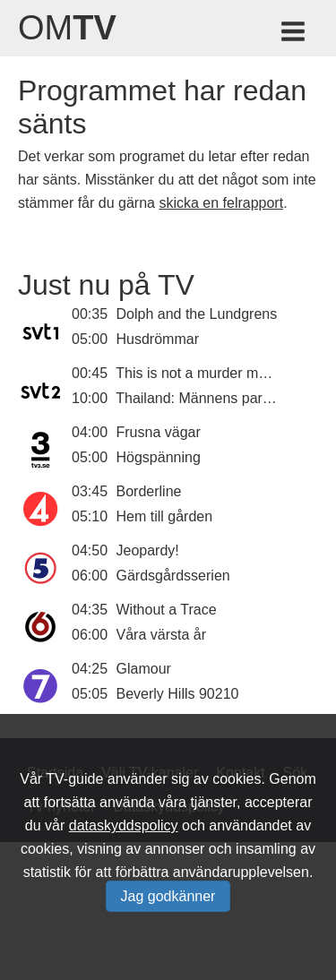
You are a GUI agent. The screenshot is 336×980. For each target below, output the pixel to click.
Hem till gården (165, 516)
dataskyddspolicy (124, 825)
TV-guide (74, 779)
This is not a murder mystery (206, 373)
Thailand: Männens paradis (202, 398)
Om (67, 28)
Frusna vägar (159, 432)
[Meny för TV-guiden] (294, 34)
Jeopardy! (148, 550)
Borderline (149, 491)
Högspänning (159, 457)
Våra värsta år (161, 635)
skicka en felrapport (221, 203)
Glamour (144, 669)
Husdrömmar (158, 339)
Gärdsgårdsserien (173, 576)
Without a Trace (167, 610)
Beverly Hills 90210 (178, 694)
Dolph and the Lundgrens (197, 314)
